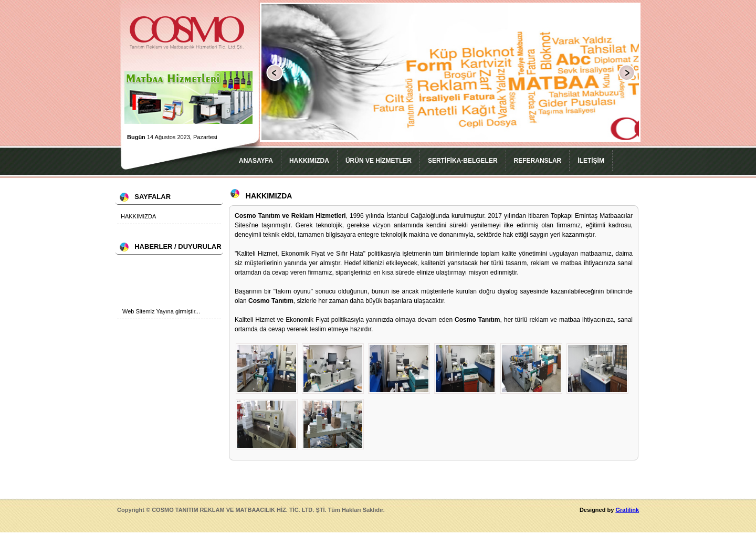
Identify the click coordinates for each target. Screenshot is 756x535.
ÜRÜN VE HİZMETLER (379, 161)
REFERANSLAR (538, 161)
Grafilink (627, 510)
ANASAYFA (256, 161)
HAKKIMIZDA (309, 161)
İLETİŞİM (591, 161)
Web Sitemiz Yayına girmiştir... (161, 313)
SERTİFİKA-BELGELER (463, 161)
